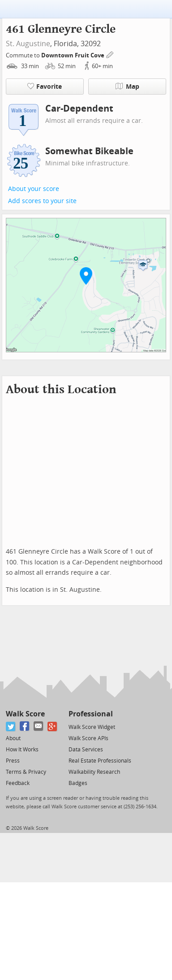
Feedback (18, 783)
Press (13, 761)
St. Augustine (28, 44)
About (13, 738)
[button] (86, 276)
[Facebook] (25, 726)
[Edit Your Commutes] (110, 54)
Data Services (86, 750)
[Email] (39, 726)
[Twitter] (11, 726)
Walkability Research (94, 772)
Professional (91, 714)
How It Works (22, 750)
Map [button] (127, 87)
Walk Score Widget (92, 727)
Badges (78, 783)
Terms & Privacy (26, 772)
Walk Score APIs (88, 738)
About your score (34, 189)
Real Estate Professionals (100, 761)
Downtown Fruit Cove (73, 55)
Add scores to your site (42, 201)
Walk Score (25, 714)
